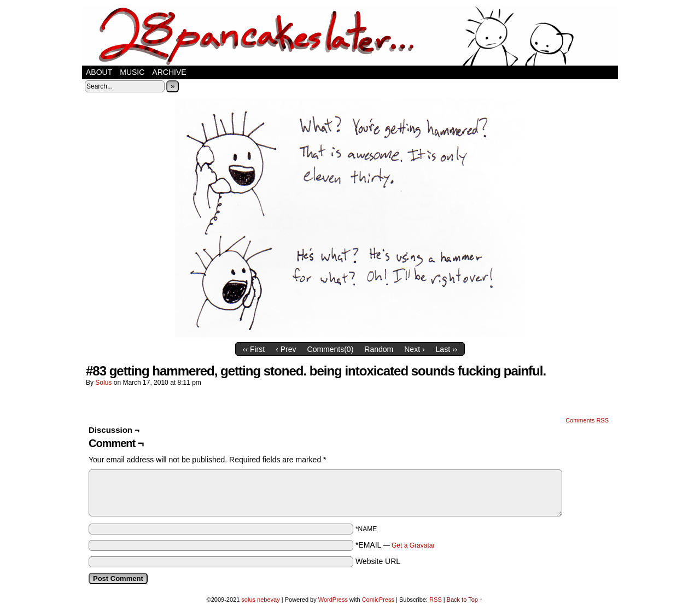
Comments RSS (587, 420)
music (132, 72)
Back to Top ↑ (465, 600)
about (99, 72)
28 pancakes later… (350, 36)
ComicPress (378, 600)
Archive (169, 72)
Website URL (378, 561)
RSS (436, 600)
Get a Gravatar (413, 545)
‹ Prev (286, 349)
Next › (414, 349)
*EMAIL (395, 545)
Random (379, 349)
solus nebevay (260, 600)
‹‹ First (254, 349)
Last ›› (447, 349)
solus (103, 383)
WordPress (333, 600)
